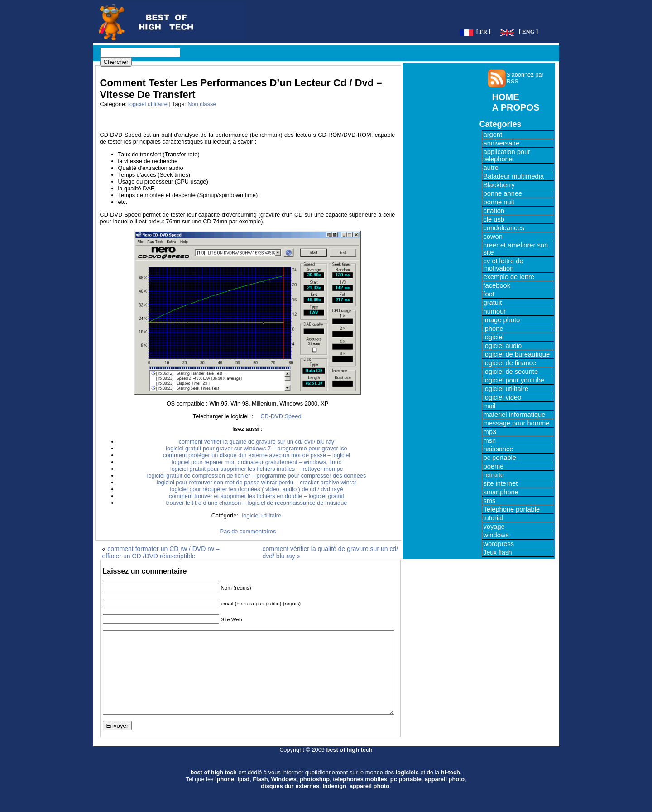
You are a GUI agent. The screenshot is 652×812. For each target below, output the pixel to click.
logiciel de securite (511, 372)
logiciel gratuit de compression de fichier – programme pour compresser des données (257, 476)
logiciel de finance (510, 363)
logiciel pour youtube (514, 380)
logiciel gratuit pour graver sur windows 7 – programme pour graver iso (256, 448)
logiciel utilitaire (148, 104)
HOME (506, 97)
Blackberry (499, 185)
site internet (501, 483)
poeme (494, 466)
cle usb (494, 219)
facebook (497, 285)
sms (490, 501)
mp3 (490, 432)
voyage (494, 527)
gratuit (493, 303)
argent (493, 135)
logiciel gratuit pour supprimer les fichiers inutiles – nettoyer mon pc (256, 469)
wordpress (499, 544)
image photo (502, 320)
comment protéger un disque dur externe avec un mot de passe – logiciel (256, 455)
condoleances (504, 228)
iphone (494, 329)
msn (490, 440)
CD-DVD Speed (281, 416)
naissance (499, 449)
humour (495, 311)
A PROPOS (516, 107)
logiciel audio (503, 346)
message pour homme (517, 423)
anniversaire (502, 143)
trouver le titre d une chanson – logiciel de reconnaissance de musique (257, 503)
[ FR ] (484, 32)
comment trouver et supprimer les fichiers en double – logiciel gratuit (256, 496)
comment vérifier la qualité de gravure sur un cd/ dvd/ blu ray (257, 442)
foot (489, 294)
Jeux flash (498, 552)
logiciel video (503, 397)
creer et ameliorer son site (516, 249)
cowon (493, 237)
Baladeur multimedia (514, 176)
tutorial (494, 518)
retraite (494, 475)
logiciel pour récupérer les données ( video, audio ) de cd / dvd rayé (257, 489)
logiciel (494, 337)
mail (490, 406)
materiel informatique (515, 415)
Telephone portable (512, 509)
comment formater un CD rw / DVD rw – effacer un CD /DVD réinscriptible (161, 552)
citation (494, 211)
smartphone (501, 492)
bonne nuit (499, 202)
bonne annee (503, 193)
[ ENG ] (529, 32)
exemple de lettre (509, 277)
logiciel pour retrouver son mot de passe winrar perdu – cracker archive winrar (257, 482)
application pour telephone (507, 155)
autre (491, 168)
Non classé (202, 104)
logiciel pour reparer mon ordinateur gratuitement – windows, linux (256, 462)
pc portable (500, 458)
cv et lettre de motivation (503, 265)
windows (496, 535)
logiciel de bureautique (517, 354)
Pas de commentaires (248, 531)
